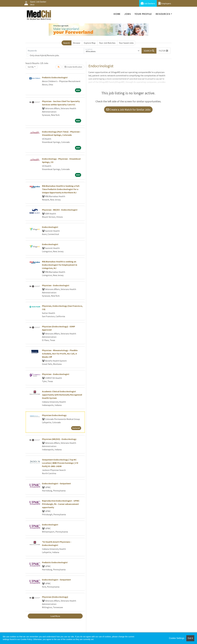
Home (117, 14)
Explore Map (90, 43)
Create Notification (73, 67)
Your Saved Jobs (126, 43)
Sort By (31, 67)
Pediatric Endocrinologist (55, 77)
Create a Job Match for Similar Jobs (128, 110)
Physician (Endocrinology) (55, 597)
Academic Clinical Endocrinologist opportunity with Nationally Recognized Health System (62, 395)
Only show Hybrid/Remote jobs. (45, 55)
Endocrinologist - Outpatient (56, 483)
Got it (190, 638)
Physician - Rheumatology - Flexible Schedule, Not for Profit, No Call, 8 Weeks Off (60, 354)
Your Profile (143, 14)
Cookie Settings (177, 638)
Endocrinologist (50, 227)
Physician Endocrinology (54, 415)
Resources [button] (163, 14)
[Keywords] (55, 51)
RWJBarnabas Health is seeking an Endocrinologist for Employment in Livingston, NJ (60, 265)
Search (66, 43)
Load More (55, 616)
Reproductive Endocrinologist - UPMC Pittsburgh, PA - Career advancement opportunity (61, 504)
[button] (163, 51)
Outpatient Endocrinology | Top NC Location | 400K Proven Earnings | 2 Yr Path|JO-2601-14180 (60, 463)
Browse (77, 43)
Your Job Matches (107, 43)
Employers (165, 3)
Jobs (128, 14)
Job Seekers (148, 3)
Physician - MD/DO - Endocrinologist (60, 210)
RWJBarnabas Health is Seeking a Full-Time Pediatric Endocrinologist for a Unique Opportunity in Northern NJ (61, 189)
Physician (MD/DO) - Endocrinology (59, 439)
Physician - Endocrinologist (56, 285)
